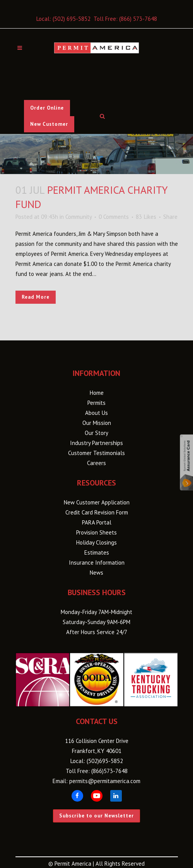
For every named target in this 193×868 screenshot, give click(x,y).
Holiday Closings (96, 542)
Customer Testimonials (96, 453)
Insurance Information (97, 563)
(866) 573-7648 (138, 19)
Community (79, 217)
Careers (96, 463)
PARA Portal (97, 522)
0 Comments (114, 217)
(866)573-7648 (109, 771)
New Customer (49, 124)
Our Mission (97, 423)
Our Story (96, 433)
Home (97, 393)
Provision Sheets (96, 532)
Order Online (47, 108)
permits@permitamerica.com (105, 781)
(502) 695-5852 (72, 19)
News (96, 573)
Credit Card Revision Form (97, 512)
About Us (96, 413)
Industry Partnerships (96, 443)
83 (146, 217)
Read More (36, 297)
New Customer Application (97, 502)
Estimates (97, 552)
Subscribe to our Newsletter (96, 816)
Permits (96, 403)
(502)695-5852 (105, 761)
